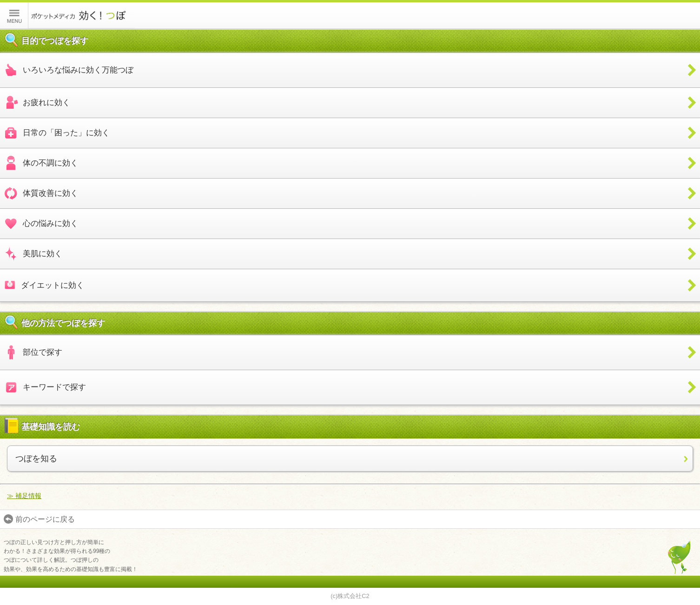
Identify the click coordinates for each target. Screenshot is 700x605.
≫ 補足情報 (24, 496)
